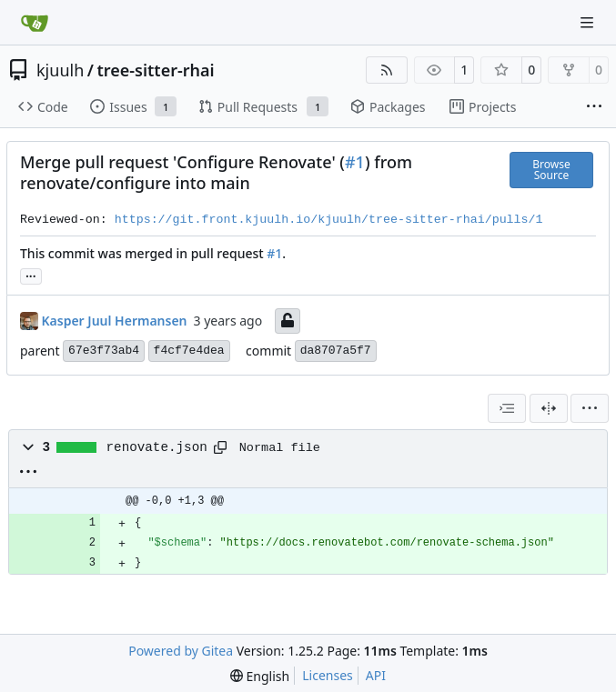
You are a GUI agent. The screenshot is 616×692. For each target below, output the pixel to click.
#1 (355, 162)
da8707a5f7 (336, 351)
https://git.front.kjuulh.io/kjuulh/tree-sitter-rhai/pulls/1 (329, 220)
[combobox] (507, 408)
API (376, 675)
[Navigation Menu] (589, 22)
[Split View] (549, 408)
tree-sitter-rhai (155, 70)
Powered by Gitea (181, 651)
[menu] (590, 408)
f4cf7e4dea (189, 351)
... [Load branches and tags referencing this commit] (31, 275)
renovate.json (157, 447)
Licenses (328, 675)
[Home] (35, 23)
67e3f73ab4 (104, 351)
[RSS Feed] (387, 70)
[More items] (594, 107)
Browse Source (551, 170)
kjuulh (60, 70)
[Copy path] (220, 447)
